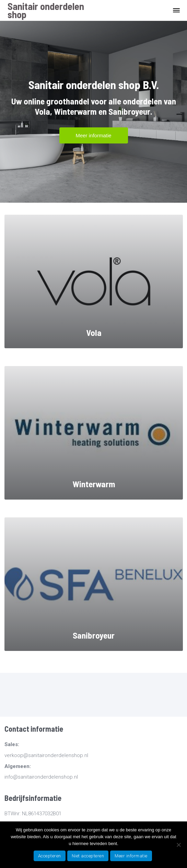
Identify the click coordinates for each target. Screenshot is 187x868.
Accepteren (50, 856)
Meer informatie (131, 856)
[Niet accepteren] (178, 845)
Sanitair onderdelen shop (46, 10)
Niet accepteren (88, 856)
